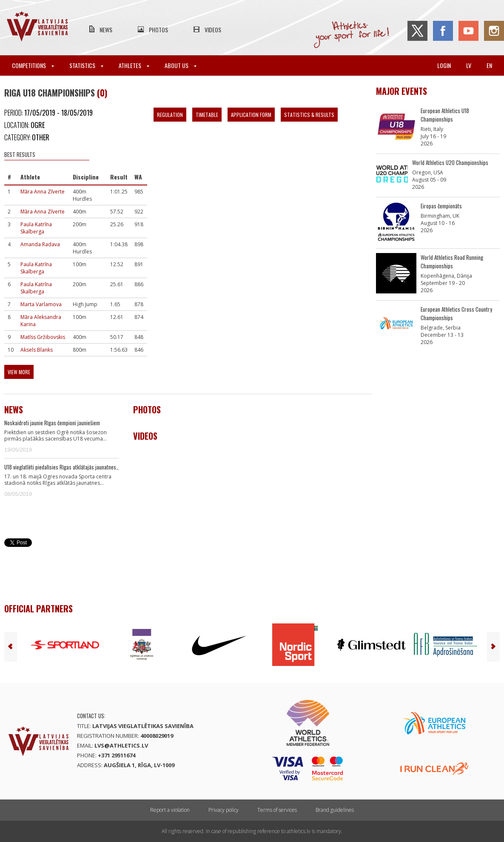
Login (444, 65)
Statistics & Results (309, 115)
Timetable (207, 115)
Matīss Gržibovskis (43, 337)
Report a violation (170, 810)
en (489, 65)
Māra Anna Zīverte (43, 192)
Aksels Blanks (37, 350)
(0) (102, 93)
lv (469, 65)
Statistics (86, 65)
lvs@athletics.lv (121, 745)
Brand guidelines (335, 810)
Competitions (33, 65)
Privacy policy (224, 810)
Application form (251, 115)
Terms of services (277, 810)
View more (19, 372)
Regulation (170, 115)
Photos (158, 30)
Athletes (134, 65)
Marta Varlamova (41, 304)
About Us (181, 65)
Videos (213, 30)
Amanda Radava (40, 244)
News (106, 30)
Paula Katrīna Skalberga (36, 228)
